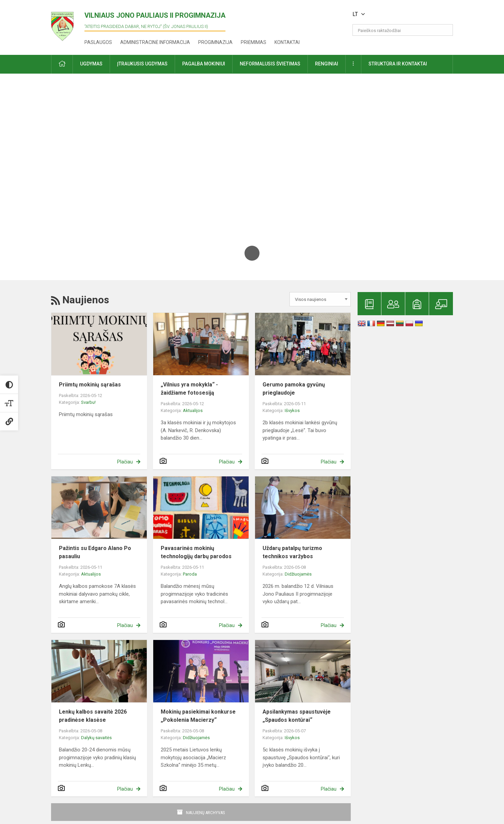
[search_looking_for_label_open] (445, 30)
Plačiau (125, 462)
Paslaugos (98, 42)
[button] (406, 14)
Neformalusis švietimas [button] (270, 64)
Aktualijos (193, 410)
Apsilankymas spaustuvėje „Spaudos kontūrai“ (297, 716)
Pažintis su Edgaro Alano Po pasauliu (95, 552)
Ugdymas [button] (91, 64)
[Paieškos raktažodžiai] (403, 30)
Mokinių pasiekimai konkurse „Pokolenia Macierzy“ (198, 716)
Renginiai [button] (327, 64)
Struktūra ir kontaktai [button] (398, 64)
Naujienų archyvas (206, 813)
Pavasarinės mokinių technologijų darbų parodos (196, 552)
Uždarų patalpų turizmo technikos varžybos (292, 552)
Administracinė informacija (155, 42)
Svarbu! (88, 402)
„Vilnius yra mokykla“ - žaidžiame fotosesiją (189, 389)
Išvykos (292, 410)
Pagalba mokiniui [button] (204, 64)
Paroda (190, 574)
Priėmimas (254, 42)
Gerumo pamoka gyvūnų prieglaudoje (294, 389)
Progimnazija (215, 42)
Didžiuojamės (298, 574)
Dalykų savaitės (96, 738)
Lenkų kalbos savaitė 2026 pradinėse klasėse (93, 716)
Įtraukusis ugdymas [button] (142, 64)
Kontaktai (287, 42)
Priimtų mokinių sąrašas (90, 385)
